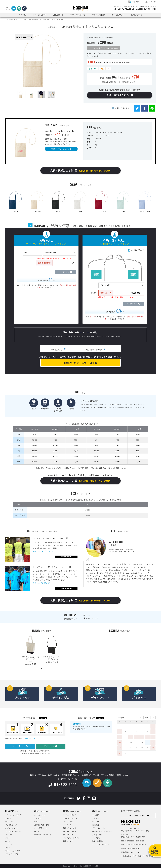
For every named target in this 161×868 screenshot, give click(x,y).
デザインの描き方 (70, 815)
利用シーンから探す (13, 851)
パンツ (8, 838)
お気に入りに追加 (122, 108)
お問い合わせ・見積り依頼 (79, 363)
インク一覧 (67, 825)
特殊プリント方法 (70, 831)
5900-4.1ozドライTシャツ (42, 583)
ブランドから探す (12, 854)
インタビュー (97, 838)
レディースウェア (12, 828)
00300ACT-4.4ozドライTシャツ (44, 551)
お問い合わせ (137, 15)
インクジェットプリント (72, 838)
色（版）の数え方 (138, 250)
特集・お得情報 (98, 841)
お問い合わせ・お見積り (137, 815)
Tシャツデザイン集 (70, 818)
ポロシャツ (9, 822)
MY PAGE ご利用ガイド (43, 835)
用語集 (37, 831)
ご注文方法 (38, 818)
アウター (9, 835)
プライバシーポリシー (100, 828)
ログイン (151, 2)
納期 (36, 822)
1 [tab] (41, 668)
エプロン (9, 844)
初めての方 (49, 746)
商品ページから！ (31, 738)
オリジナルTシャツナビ (101, 844)
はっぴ (8, 841)
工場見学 (95, 818)
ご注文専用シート (41, 828)
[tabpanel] (31, 651)
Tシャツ (8, 818)
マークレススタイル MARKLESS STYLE (104, 48)
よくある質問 (97, 835)
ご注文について (40, 815)
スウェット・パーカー (13, 831)
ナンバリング (68, 835)
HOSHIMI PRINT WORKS (80, 8)
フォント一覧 (68, 822)
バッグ (88, 615)
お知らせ (95, 822)
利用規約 (95, 825)
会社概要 (95, 815)
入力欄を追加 (64, 272)
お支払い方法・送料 (42, 825)
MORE (42, 718)
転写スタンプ (68, 841)
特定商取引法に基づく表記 (102, 831)
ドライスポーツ (11, 825)
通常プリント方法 (70, 828)
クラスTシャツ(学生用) (14, 815)
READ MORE (65, 557)
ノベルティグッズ (92, 618)
